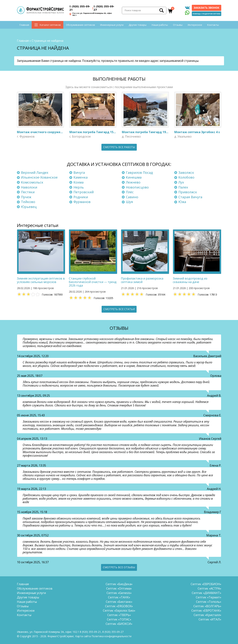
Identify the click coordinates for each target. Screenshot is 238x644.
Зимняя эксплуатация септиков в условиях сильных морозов (41, 280)
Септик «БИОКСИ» (119, 624)
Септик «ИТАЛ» (210, 619)
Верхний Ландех (35, 172)
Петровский (84, 192)
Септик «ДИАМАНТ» (207, 593)
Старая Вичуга (190, 197)
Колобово (186, 177)
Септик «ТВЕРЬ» (119, 615)
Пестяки (28, 192)
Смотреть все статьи (119, 309)
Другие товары (138, 25)
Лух (181, 182)
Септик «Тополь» (209, 602)
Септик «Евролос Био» (119, 611)
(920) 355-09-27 (104, 8)
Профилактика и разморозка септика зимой (142, 280)
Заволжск (186, 172)
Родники (81, 197)
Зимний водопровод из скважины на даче (190, 280)
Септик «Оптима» (119, 588)
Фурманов (82, 202)
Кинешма (134, 177)
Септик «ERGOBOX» (119, 606)
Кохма (79, 182)
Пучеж (26, 197)
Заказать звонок (206, 8)
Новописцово (137, 187)
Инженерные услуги (112, 25)
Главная (24, 25)
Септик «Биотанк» (119, 602)
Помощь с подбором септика (207, 14)
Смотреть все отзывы (119, 567)
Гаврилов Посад (139, 172)
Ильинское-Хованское (39, 177)
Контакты (213, 25)
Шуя (129, 202)
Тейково (28, 202)
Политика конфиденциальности (111, 636)
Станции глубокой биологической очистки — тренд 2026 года (93, 282)
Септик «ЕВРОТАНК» (206, 611)
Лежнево (133, 182)
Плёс (130, 192)
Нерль (79, 187)
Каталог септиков (50, 25)
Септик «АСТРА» (209, 588)
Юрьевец (29, 207)
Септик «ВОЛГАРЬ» (207, 606)
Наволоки (29, 187)
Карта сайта (83, 636)
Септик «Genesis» (119, 593)
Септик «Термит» (209, 597)
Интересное (195, 25)
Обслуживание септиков (80, 25)
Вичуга (79, 172)
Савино (132, 197)
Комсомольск (32, 182)
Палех (183, 187)
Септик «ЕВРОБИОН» (206, 584)
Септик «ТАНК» (119, 597)
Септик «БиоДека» (119, 584)
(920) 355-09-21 (80, 8)
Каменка (81, 177)
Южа (182, 202)
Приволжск (188, 192)
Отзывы (178, 25)
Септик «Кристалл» (207, 615)
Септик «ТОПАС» (119, 619)
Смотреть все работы (119, 147)
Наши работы (160, 25)
